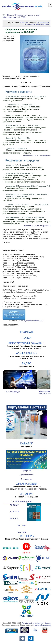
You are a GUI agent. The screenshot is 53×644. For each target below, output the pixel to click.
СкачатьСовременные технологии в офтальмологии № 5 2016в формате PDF (14, 314)
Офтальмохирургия (22, 502)
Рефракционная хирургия (22, 160)
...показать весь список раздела (37, 155)
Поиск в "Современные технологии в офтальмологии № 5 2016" (21, 16)
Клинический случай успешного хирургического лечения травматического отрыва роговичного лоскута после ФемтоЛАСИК (26, 222)
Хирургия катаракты (19, 92)
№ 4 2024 (22, 532)
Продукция (26, 471)
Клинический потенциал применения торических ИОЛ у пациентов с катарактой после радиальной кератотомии (25, 142)
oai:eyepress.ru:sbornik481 (32, 321)
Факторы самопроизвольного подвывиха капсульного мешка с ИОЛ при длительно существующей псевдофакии (21, 109)
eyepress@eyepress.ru (42, 625)
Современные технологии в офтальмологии (37, 23)
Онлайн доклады (12, 392)
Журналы (24, 22)
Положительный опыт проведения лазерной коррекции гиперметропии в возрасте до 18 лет (23, 168)
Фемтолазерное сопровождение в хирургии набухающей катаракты (23, 100)
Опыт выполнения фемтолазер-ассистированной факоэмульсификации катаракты (25, 152)
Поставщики (27, 479)
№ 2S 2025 (14, 512)
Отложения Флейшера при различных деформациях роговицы (20, 189)
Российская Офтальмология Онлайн (36, 623)
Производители (26, 475)
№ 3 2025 (14, 505)
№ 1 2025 (22, 525)
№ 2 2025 (14, 519)
